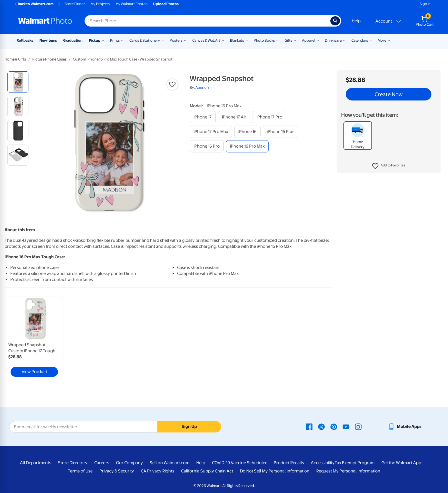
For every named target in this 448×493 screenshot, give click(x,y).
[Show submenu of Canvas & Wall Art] (223, 40)
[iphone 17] (203, 117)
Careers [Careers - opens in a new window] (102, 463)
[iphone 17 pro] (269, 117)
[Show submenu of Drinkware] (344, 40)
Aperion (202, 87)
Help (356, 21)
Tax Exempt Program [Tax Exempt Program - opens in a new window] (355, 463)
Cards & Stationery (145, 40)
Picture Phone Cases (49, 59)
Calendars (360, 40)
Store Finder (75, 4)
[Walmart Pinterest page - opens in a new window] (334, 426)
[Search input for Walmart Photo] (207, 21)
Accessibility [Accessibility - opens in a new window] (323, 463)
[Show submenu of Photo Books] (277, 40)
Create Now (389, 94)
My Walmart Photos (131, 4)
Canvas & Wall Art (206, 40)
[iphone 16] (247, 132)
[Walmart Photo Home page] (45, 21)
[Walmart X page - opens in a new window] (321, 426)
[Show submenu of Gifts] (295, 40)
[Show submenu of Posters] (185, 40)
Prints (115, 40)
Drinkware (333, 40)
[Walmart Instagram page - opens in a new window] (358, 426)
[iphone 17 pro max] (211, 132)
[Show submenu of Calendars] (371, 40)
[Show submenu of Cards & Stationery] (163, 40)
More (382, 40)
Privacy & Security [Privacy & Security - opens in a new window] (117, 471)
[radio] (18, 82)
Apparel (309, 40)
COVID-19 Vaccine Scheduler (239, 463)
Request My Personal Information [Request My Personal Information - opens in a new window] (348, 471)
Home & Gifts (15, 59)
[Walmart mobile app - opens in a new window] (405, 426)
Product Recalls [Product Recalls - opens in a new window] (289, 463)
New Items (48, 40)
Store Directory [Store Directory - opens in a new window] (73, 463)
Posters (176, 40)
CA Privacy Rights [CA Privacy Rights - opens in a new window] (158, 471)
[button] (389, 166)
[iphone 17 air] (234, 117)
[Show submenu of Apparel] (318, 40)
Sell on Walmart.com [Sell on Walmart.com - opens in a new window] (170, 463)
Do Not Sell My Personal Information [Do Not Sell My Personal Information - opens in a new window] (275, 471)
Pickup (95, 40)
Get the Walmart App (401, 463)
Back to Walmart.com (34, 4)
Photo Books (264, 40)
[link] (34, 338)
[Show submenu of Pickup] (103, 40)
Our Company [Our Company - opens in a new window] (129, 463)
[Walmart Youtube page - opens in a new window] (346, 426)
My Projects (100, 4)
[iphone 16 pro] (207, 146)
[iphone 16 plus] (281, 132)
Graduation (73, 40)
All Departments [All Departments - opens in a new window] (36, 463)
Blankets (237, 40)
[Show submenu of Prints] (122, 40)
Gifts (288, 40)
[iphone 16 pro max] (247, 146)
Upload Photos (166, 4)
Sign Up (189, 426)
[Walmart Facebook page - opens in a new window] (309, 426)
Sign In (425, 4)
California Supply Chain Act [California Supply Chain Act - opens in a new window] (207, 471)
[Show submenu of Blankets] (247, 40)
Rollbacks (25, 40)
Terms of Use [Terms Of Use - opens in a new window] (80, 471)
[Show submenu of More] (389, 40)
